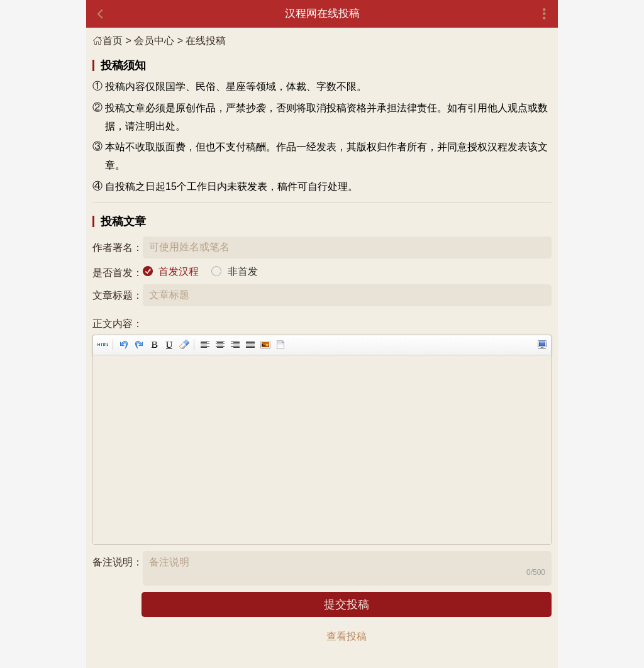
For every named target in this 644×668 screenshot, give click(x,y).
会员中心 (154, 41)
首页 (108, 41)
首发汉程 (179, 271)
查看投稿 (347, 636)
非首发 (243, 271)
